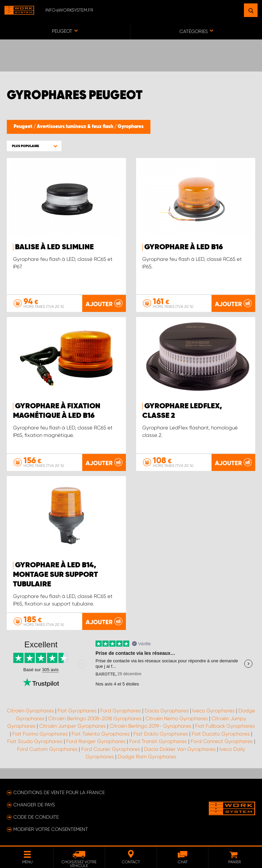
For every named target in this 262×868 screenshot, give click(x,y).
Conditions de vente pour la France (59, 792)
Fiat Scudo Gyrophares (35, 741)
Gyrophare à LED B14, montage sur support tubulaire (55, 575)
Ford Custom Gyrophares (47, 749)
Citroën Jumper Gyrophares (72, 726)
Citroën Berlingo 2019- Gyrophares (150, 726)
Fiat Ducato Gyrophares (221, 734)
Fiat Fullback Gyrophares (225, 726)
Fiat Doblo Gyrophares (161, 734)
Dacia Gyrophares (167, 711)
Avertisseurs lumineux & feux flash (76, 127)
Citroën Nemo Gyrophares (177, 719)
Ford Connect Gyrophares (222, 741)
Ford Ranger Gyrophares (96, 741)
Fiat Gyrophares (77, 711)
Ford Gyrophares (121, 711)
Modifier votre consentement (51, 829)
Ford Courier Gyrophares (111, 749)
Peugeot (24, 127)
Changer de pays (34, 805)
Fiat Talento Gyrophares (101, 734)
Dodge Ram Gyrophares (147, 757)
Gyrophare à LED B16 (184, 247)
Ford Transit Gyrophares (158, 741)
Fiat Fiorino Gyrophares (40, 734)
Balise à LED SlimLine (54, 247)
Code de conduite (36, 817)
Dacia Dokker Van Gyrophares (180, 749)
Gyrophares (131, 127)
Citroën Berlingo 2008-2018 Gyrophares (95, 719)
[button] (34, 146)
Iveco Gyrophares (214, 711)
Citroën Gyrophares (30, 711)
